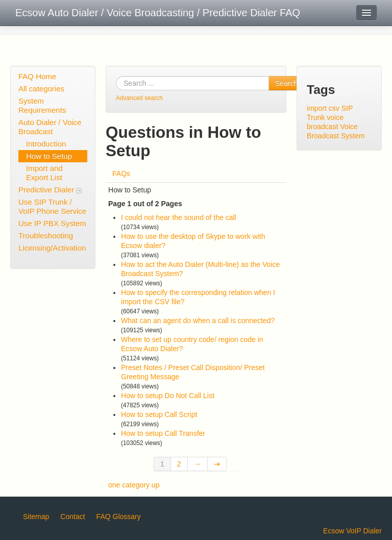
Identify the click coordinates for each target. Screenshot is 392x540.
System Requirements (42, 105)
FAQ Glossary (119, 517)
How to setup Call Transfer (163, 433)
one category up (134, 485)
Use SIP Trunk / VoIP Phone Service (52, 206)
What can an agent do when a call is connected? (198, 321)
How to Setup (49, 156)
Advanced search (139, 98)
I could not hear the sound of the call (179, 217)
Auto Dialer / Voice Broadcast (50, 127)
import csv (323, 108)
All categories (41, 89)
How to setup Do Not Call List (168, 396)
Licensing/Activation (52, 248)
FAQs (121, 174)
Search (286, 83)
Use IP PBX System (52, 223)
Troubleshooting (46, 236)
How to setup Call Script (159, 414)
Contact (72, 517)
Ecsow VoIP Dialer (352, 531)
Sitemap (36, 517)
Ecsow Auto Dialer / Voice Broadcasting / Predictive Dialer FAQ (158, 13)
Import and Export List (44, 173)
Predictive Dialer (50, 190)
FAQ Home (37, 76)
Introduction (46, 144)
